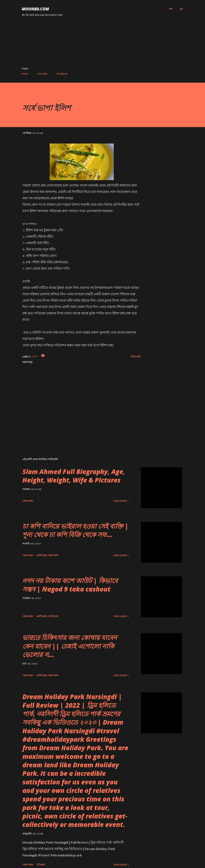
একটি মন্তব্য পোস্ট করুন (47, 555)
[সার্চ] (171, 9)
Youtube (43, 74)
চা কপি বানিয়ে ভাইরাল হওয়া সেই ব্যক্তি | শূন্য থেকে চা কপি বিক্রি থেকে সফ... (75, 530)
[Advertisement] (102, 43)
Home (25, 74)
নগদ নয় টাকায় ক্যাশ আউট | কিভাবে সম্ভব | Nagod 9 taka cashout (70, 585)
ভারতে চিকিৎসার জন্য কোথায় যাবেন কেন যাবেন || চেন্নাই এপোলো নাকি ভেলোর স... (70, 646)
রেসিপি (35, 356)
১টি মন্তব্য (41, 865)
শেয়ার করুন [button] (136, 356)
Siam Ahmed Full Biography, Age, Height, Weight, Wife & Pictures (74, 476)
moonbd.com (35, 9)
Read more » (121, 501)
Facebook (62, 74)
